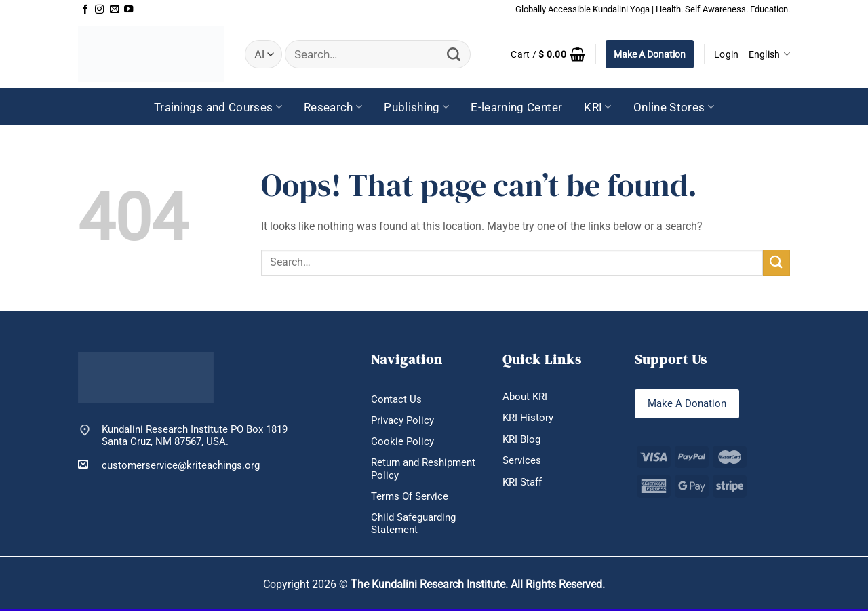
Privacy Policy (402, 420)
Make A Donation (650, 54)
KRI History (528, 418)
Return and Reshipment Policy (423, 470)
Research (333, 107)
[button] (548, 54)
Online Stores (674, 107)
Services (522, 461)
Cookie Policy (402, 442)
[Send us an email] (114, 10)
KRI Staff (522, 483)
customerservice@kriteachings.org (169, 465)
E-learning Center (516, 107)
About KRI (525, 397)
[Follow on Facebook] (85, 10)
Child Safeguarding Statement (413, 525)
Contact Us (396, 399)
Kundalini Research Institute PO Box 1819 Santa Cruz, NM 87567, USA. (195, 436)
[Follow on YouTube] (129, 10)
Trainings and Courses (218, 107)
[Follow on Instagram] (99, 10)
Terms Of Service (410, 497)
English (769, 54)
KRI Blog (521, 439)
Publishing (416, 107)
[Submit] (454, 55)
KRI (598, 107)
